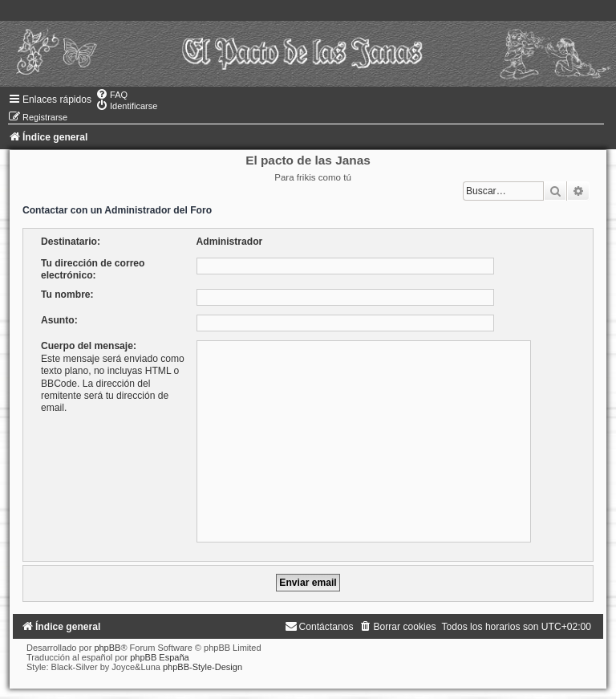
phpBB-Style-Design (203, 667)
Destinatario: (71, 242)
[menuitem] (111, 95)
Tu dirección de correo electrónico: (93, 269)
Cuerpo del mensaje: (89, 346)
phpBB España (159, 657)
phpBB (107, 648)
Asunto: (59, 320)
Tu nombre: (67, 295)
